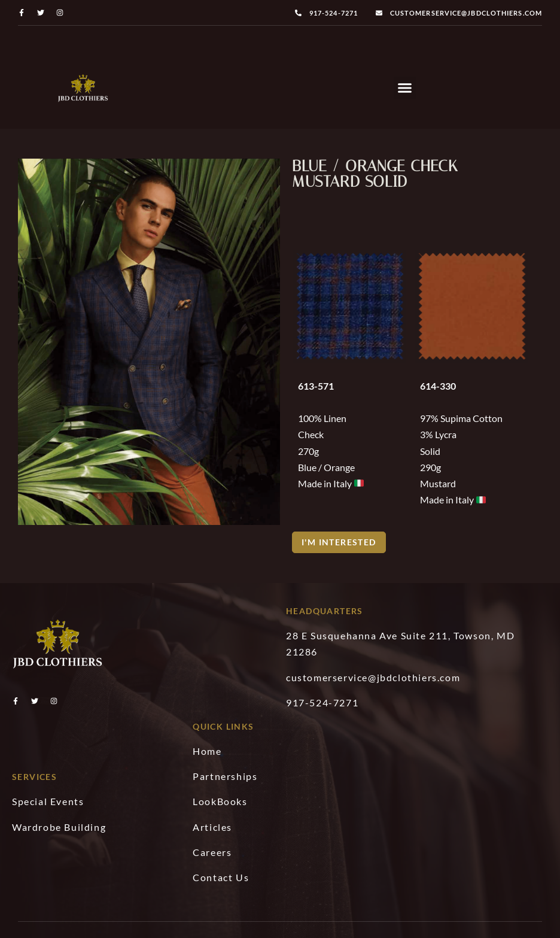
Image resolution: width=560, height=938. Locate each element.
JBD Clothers (240, 920)
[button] (405, 88)
